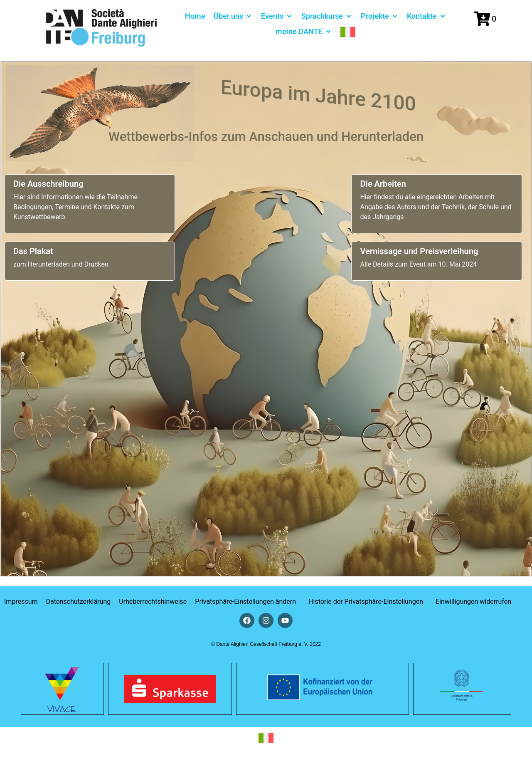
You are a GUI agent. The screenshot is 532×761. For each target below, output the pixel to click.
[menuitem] (348, 31)
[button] (233, 16)
